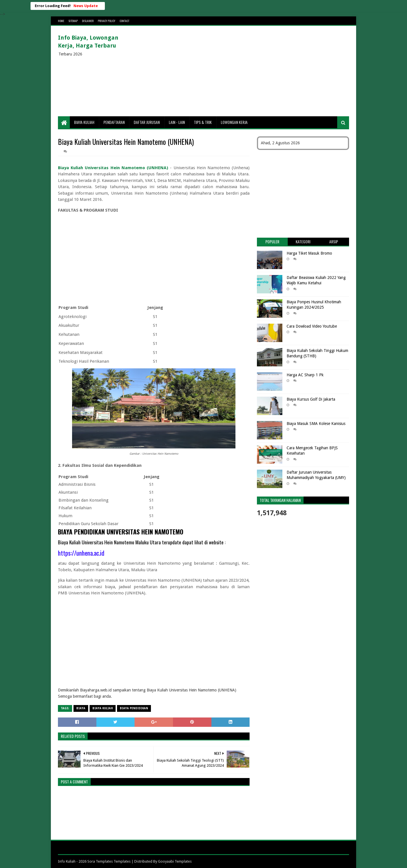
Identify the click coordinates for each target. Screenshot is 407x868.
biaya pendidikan (134, 708)
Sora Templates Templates (109, 861)
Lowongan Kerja (234, 122)
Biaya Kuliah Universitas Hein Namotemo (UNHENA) (113, 168)
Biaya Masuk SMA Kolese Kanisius (316, 424)
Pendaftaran (114, 122)
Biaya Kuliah (84, 122)
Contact (124, 21)
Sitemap (73, 21)
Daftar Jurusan (147, 122)
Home (61, 21)
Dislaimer (88, 21)
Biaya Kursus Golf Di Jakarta (311, 399)
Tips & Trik (203, 122)
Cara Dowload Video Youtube (312, 326)
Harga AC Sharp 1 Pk (305, 375)
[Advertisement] (246, 71)
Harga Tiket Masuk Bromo (309, 253)
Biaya (81, 708)
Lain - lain (177, 122)
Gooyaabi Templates (175, 861)
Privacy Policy (107, 21)
